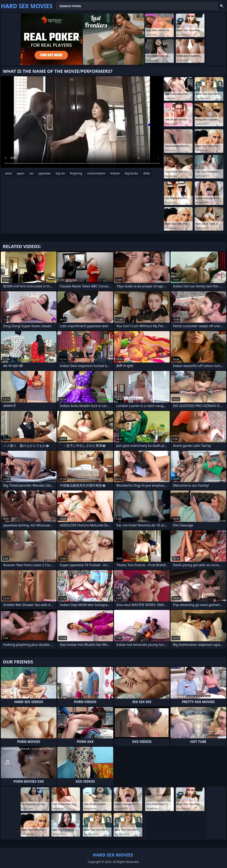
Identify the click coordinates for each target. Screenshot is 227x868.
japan (21, 173)
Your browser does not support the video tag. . (82, 122)
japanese (45, 173)
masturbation (96, 173)
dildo (146, 173)
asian (8, 173)
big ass (60, 173)
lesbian (115, 173)
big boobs (132, 173)
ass (31, 173)
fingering (76, 173)
